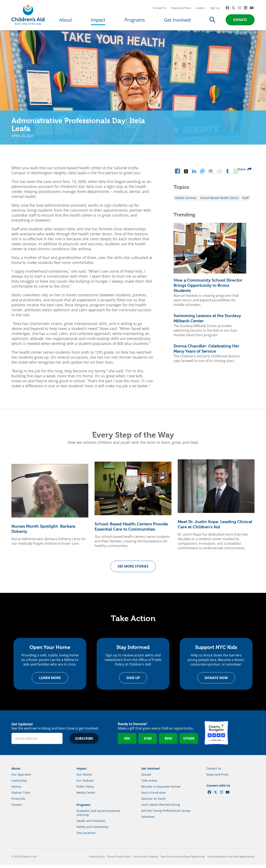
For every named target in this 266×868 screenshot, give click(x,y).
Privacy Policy (97, 860)
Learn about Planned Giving (161, 808)
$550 (168, 742)
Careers (200, 9)
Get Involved (177, 21)
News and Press (181, 9)
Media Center (86, 796)
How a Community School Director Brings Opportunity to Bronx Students (208, 288)
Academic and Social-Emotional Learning (98, 816)
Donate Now (216, 681)
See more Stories (133, 569)
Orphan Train (21, 796)
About (66, 21)
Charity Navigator (216, 736)
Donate (240, 21)
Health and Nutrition (91, 824)
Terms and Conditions (146, 860)
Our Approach (21, 778)
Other (189, 742)
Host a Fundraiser (154, 796)
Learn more (50, 681)
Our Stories (84, 778)
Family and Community (92, 830)
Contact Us (159, 9)
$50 (127, 742)
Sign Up (215, 9)
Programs (135, 21)
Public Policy (85, 790)
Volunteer (148, 820)
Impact (98, 21)
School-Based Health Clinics (219, 200)
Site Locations (86, 836)
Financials (18, 802)
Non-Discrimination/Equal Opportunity (183, 860)
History (16, 790)
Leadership (19, 784)
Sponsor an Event (153, 802)
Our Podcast (85, 784)
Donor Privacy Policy (119, 860)
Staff (246, 200)
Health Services (186, 200)
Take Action (149, 784)
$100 (148, 742)
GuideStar (243, 736)
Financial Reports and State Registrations (231, 860)
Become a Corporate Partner (161, 790)
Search (212, 21)
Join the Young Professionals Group (166, 814)
